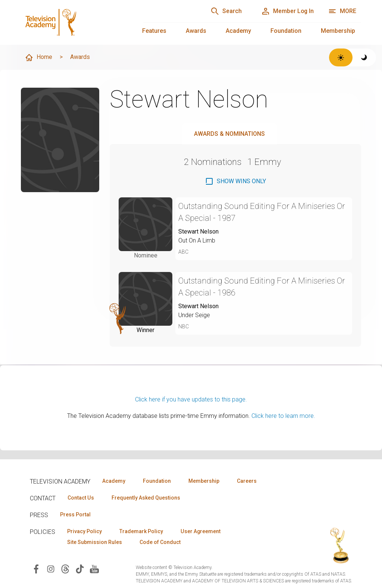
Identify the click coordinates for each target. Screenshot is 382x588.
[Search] (225, 11)
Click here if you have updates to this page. (191, 399)
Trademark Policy (141, 531)
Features (154, 31)
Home (38, 57)
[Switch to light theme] (341, 57)
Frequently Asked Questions (145, 498)
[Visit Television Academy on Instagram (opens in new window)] (51, 568)
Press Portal (75, 514)
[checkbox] (235, 181)
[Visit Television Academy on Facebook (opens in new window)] (36, 568)
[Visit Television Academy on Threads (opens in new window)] (65, 568)
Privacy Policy (84, 531)
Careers (247, 481)
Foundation (286, 31)
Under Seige (194, 315)
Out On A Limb (197, 240)
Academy (238, 31)
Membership (338, 31)
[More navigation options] (342, 11)
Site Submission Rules (95, 542)
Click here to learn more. (283, 416)
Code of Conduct (160, 542)
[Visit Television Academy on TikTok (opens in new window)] (80, 568)
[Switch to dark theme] (364, 57)
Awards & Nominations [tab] (229, 134)
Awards (196, 31)
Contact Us (81, 498)
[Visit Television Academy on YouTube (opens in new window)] (94, 568)
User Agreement (201, 531)
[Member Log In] (287, 11)
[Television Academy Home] (75, 22)
